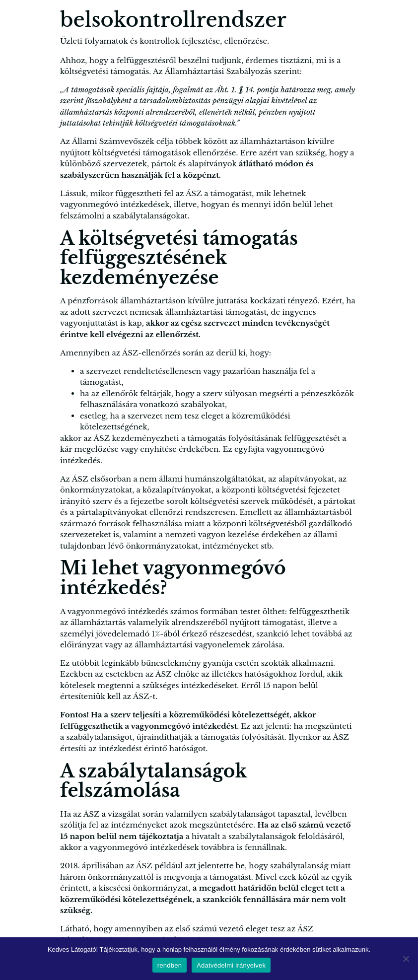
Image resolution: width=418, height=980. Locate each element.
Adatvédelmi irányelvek (231, 965)
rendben (170, 965)
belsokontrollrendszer (173, 20)
